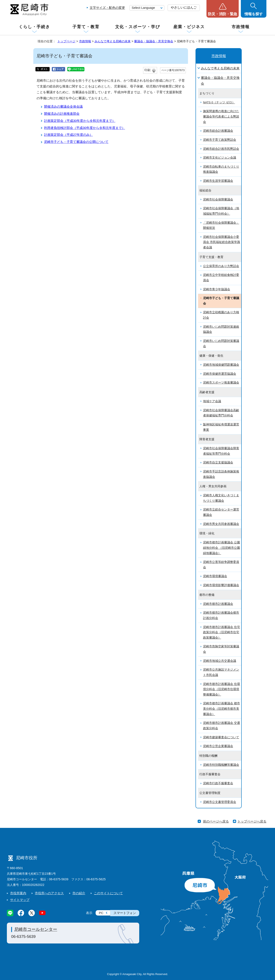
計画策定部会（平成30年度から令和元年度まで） (80, 121)
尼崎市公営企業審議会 (218, 746)
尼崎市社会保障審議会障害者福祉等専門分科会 (221, 451)
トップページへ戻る (252, 821)
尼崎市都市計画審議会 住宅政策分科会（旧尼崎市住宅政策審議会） (222, 632)
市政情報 (241, 27)
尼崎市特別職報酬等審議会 (221, 765)
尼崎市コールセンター (36, 929)
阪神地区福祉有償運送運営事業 (221, 427)
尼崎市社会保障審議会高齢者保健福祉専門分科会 (221, 413)
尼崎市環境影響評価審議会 (221, 585)
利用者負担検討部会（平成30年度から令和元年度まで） (85, 128)
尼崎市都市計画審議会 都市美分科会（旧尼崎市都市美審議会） (222, 709)
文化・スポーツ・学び (138, 27)
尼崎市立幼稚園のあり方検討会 (221, 315)
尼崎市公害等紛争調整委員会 (221, 565)
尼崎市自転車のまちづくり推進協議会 (221, 169)
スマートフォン (125, 913)
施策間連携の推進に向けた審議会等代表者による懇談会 (221, 116)
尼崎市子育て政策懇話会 (220, 140)
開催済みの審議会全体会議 (63, 106)
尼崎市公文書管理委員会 (220, 802)
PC (101, 913)
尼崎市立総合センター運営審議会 (221, 512)
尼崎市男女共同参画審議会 (221, 524)
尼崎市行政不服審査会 (218, 783)
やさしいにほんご (184, 7)
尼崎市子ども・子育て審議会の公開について (76, 142)
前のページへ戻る (216, 821)
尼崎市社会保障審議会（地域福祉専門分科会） (221, 211)
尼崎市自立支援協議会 (218, 462)
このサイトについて (108, 893)
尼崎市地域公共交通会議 (220, 661)
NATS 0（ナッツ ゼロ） (219, 102)
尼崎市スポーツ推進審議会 (221, 383)
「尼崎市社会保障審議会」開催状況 (221, 225)
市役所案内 (18, 893)
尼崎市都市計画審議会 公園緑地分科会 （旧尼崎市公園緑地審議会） (222, 548)
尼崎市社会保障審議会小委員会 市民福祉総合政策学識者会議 (222, 242)
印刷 (147, 70)
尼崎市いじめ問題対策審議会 (221, 344)
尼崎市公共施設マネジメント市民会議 (221, 672)
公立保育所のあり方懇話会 (221, 266)
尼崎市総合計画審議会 (218, 131)
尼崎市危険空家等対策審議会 (221, 649)
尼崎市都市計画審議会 (218, 604)
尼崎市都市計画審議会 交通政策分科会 (222, 726)
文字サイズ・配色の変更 (107, 8)
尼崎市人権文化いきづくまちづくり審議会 (221, 498)
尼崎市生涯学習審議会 (218, 181)
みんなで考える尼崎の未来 (113, 41)
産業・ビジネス (189, 27)
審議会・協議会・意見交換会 (154, 41)
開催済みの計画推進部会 (62, 114)
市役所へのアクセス (49, 893)
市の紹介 (79, 893)
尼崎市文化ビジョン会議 (220, 158)
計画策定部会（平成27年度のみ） (68, 135)
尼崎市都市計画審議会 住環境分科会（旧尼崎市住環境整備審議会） (222, 689)
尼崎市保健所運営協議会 (220, 374)
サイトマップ (20, 900)
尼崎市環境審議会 (215, 576)
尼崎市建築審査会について (221, 737)
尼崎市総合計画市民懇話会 (221, 149)
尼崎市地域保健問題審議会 (221, 365)
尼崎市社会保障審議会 (218, 200)
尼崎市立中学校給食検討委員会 (221, 278)
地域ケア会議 (212, 401)
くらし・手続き (34, 27)
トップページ (66, 41)
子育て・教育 (86, 27)
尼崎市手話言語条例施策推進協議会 (221, 474)
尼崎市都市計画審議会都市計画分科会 (221, 615)
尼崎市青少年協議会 (217, 289)
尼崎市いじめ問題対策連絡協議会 (221, 329)
